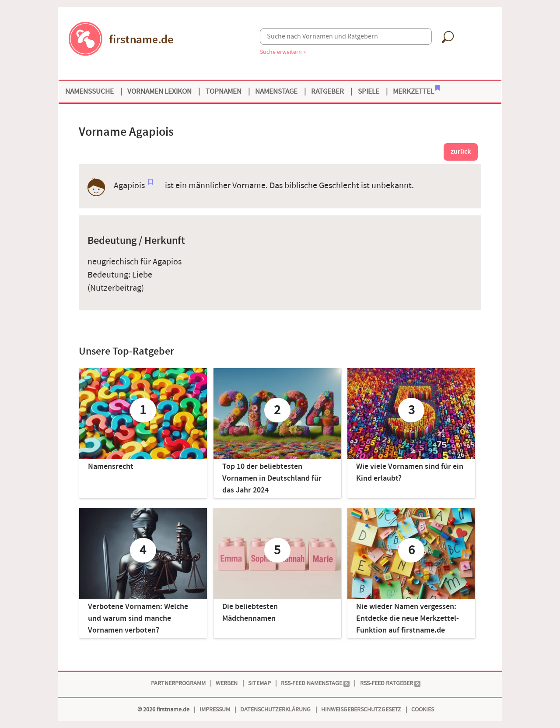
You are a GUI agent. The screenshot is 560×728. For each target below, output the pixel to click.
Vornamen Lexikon (159, 91)
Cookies (423, 709)
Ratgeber (327, 91)
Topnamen (224, 91)
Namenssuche (89, 91)
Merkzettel (416, 91)
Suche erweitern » (283, 52)
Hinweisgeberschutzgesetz (361, 709)
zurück (461, 152)
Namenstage (276, 91)
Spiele (369, 91)
